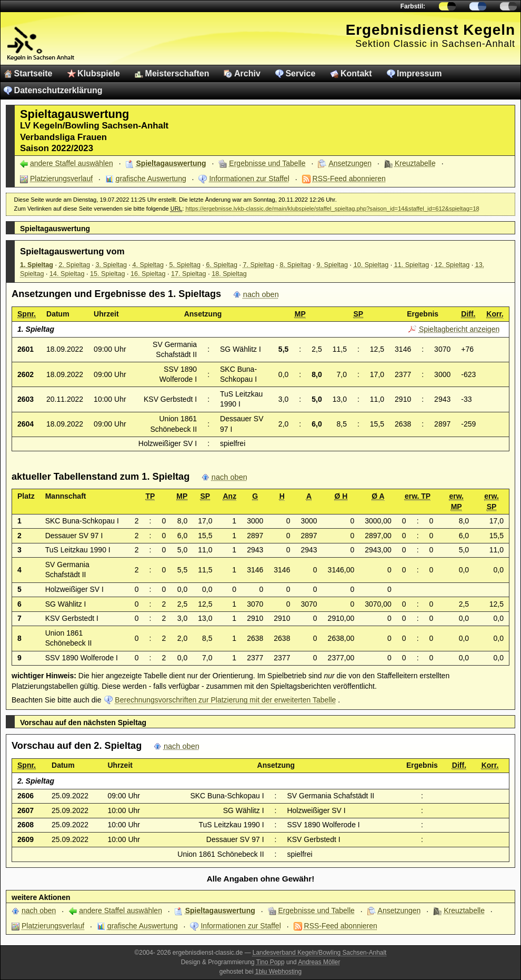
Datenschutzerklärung (58, 90)
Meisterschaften (177, 73)
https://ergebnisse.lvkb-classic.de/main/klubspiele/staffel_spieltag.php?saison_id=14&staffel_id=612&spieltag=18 (332, 209)
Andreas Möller (319, 962)
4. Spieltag (148, 265)
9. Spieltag (333, 265)
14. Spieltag (67, 274)
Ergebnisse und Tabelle (267, 163)
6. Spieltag (222, 265)
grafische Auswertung (151, 179)
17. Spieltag (189, 274)
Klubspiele (99, 73)
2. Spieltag (75, 265)
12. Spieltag (452, 265)
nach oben (261, 294)
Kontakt (356, 73)
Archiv (247, 73)
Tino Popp (270, 962)
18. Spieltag (229, 274)
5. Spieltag (185, 265)
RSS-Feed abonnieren (349, 179)
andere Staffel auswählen (72, 163)
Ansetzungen (350, 163)
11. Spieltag (412, 265)
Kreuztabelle (415, 163)
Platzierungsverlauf (61, 179)
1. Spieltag (37, 265)
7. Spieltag (259, 265)
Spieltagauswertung (171, 163)
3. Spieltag (112, 265)
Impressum (419, 73)
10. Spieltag (371, 265)
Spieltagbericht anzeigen (459, 329)
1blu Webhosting (278, 972)
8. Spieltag (296, 265)
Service (300, 73)
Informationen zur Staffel (249, 179)
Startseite (33, 73)
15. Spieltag (108, 274)
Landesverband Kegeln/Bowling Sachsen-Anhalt (320, 953)
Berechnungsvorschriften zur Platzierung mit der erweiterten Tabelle (225, 700)
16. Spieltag (148, 274)
